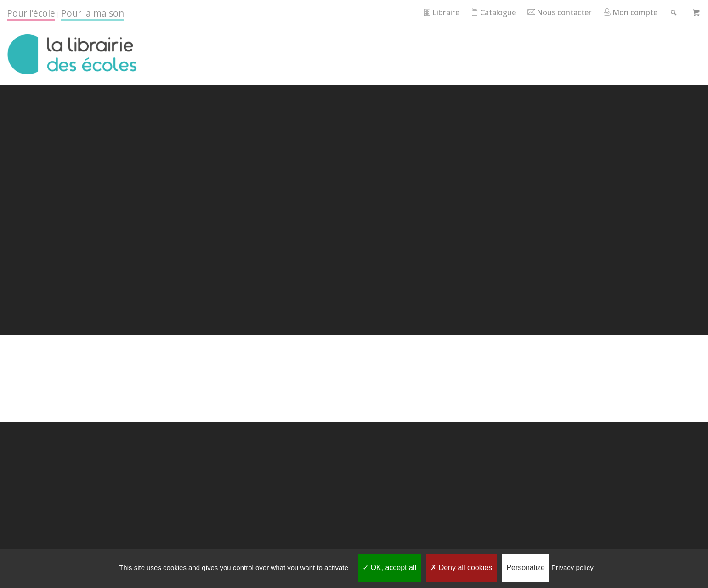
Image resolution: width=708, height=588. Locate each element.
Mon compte (628, 12)
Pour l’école (31, 13)
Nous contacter (554, 12)
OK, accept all (389, 568)
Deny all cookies (461, 568)
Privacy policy (572, 568)
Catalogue (485, 12)
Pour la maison (93, 13)
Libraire (431, 12)
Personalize (526, 568)
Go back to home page (354, 416)
